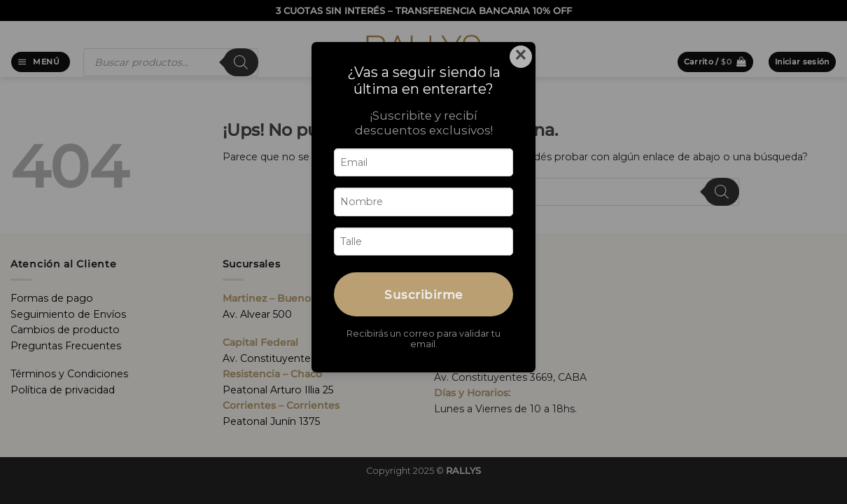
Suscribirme (423, 295)
